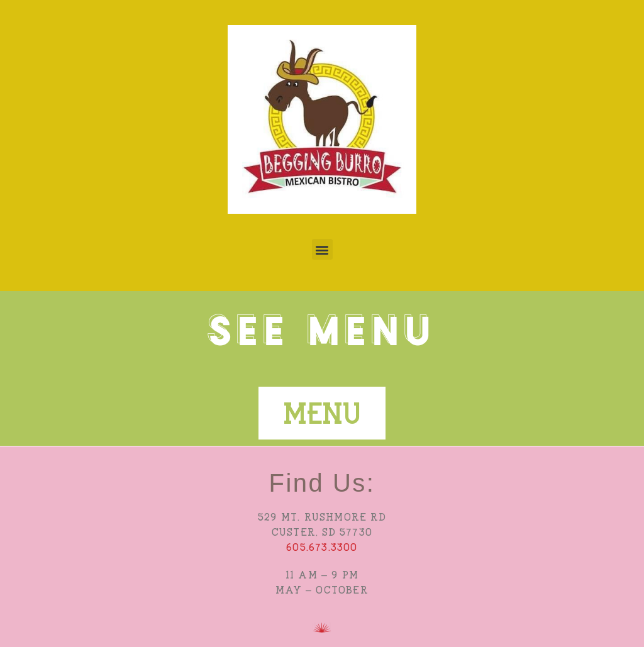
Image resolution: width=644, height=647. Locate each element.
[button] (322, 249)
